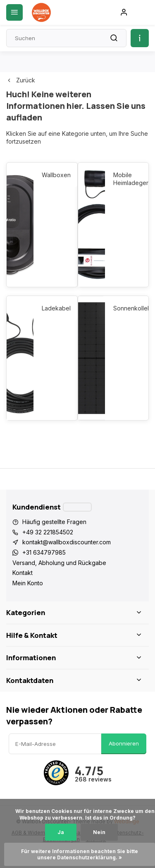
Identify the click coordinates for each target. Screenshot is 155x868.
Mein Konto (28, 583)
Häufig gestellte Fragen (54, 522)
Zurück (21, 80)
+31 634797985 (44, 552)
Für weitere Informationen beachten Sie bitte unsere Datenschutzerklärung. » (80, 854)
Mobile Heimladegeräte (127, 179)
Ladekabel (55, 308)
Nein (99, 832)
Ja (61, 832)
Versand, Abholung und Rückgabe (59, 563)
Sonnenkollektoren (127, 308)
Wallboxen (55, 175)
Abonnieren (124, 743)
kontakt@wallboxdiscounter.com (67, 542)
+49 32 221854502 (48, 532)
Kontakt (23, 573)
